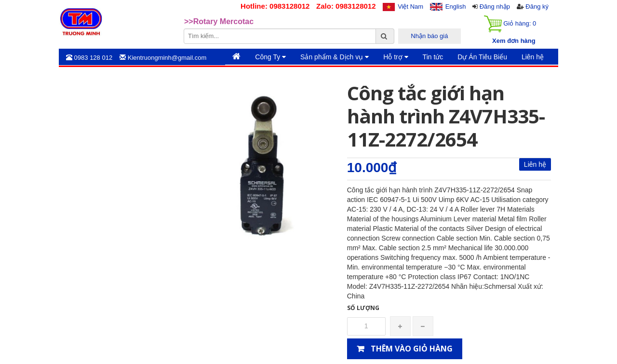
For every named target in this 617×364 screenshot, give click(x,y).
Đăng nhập (495, 7)
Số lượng (363, 308)
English (456, 7)
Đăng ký (537, 7)
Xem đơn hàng (514, 41)
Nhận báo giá (429, 36)
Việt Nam (410, 7)
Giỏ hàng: (510, 24)
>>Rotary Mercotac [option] (219, 21)
